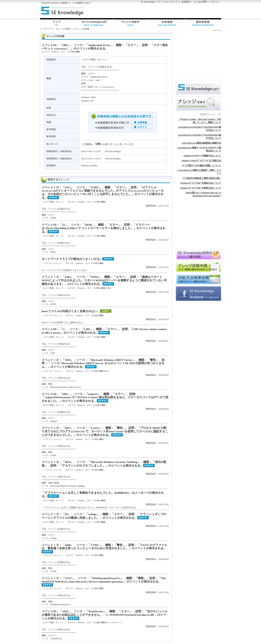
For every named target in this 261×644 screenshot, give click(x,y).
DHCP (106, 371)
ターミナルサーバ (114, 622)
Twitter (44, 3)
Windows (55, 52)
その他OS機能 (74, 52)
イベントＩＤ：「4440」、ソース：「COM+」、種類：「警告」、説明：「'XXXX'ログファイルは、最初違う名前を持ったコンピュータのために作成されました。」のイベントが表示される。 (104, 547)
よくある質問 (200, 2)
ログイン (215, 2)
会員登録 (186, 2)
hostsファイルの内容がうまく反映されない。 (71, 311)
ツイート (217, 30)
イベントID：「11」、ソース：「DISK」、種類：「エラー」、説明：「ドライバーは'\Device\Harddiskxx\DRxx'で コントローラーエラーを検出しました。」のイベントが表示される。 (104, 228)
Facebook (54, 3)
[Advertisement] (179, 11)
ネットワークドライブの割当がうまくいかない (72, 259)
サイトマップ (171, 2)
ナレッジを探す (63, 29)
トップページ (46, 29)
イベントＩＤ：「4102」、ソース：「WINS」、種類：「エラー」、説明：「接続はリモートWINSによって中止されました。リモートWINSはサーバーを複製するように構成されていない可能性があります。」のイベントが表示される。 (104, 280)
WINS (108, 288)
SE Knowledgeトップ (151, 2)
